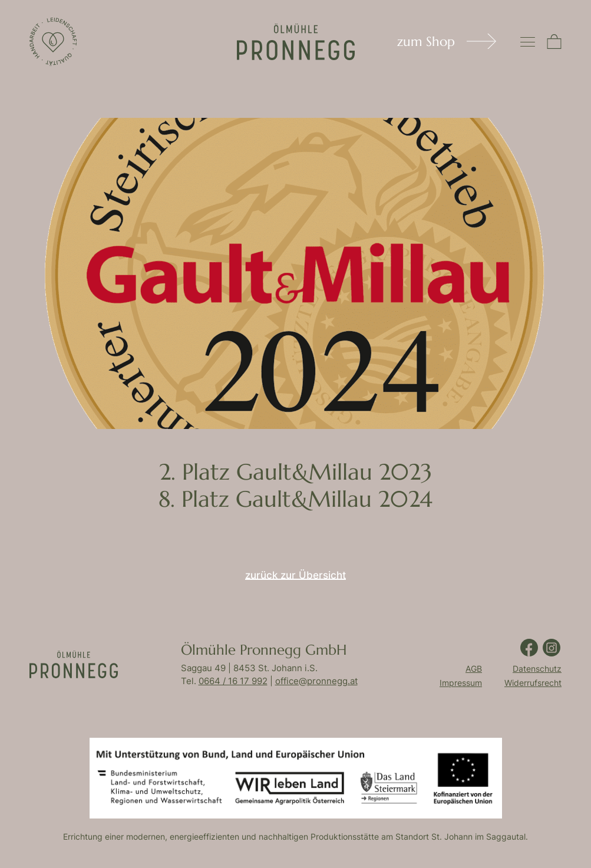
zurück (295, 577)
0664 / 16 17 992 (233, 681)
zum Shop (426, 42)
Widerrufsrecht (533, 683)
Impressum (461, 683)
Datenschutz (537, 669)
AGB (474, 669)
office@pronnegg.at (316, 681)
